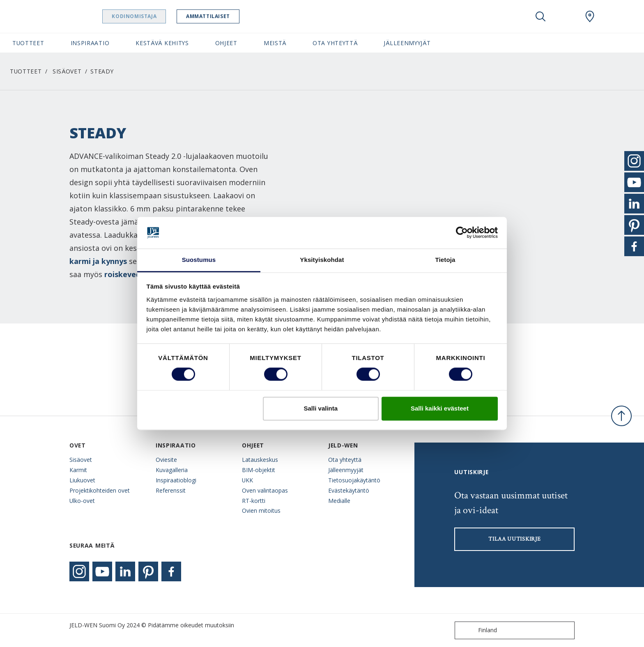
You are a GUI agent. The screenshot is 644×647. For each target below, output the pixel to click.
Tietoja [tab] (445, 260)
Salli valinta (321, 408)
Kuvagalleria (172, 470)
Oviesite (166, 460)
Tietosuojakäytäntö (354, 480)
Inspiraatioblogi (176, 480)
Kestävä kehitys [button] (162, 43)
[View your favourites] (565, 16)
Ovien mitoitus (261, 510)
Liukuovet (82, 480)
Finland (478, 630)
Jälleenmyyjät (346, 470)
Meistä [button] (275, 43)
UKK (247, 480)
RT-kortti (254, 501)
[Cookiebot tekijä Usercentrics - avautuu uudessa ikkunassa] (462, 233)
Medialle (339, 501)
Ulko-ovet (82, 501)
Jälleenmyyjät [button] (407, 43)
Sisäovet (67, 71)
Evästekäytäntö (349, 490)
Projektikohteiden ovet (100, 490)
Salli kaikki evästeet (440, 408)
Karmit (78, 470)
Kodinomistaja (155, 16)
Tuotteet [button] (28, 43)
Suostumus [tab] (199, 260)
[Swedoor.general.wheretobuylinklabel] (590, 16)
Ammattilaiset (229, 16)
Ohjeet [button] (226, 43)
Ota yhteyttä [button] (335, 43)
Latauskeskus (260, 460)
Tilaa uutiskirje (514, 539)
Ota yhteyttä (345, 460)
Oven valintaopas (265, 490)
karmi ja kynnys (98, 261)
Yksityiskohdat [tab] (322, 260)
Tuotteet (26, 71)
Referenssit (171, 490)
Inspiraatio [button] (90, 43)
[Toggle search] (540, 16)
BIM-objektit (259, 470)
